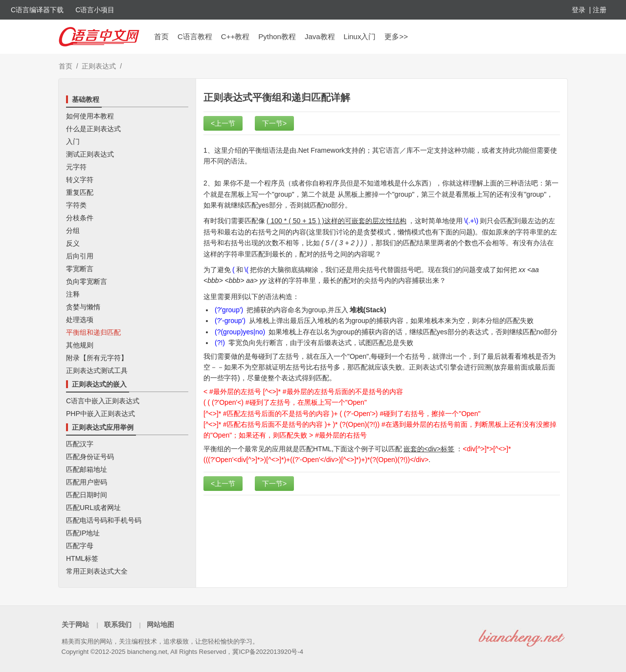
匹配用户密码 (87, 482)
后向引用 (80, 256)
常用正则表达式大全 (97, 571)
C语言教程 (195, 36)
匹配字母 (80, 546)
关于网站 (75, 625)
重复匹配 (80, 192)
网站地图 (160, 625)
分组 (73, 231)
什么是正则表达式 (93, 129)
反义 (73, 243)
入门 (73, 141)
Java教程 (320, 36)
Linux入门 (360, 36)
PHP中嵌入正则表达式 (101, 414)
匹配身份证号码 (90, 457)
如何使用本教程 (90, 116)
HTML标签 (82, 558)
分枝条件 (80, 218)
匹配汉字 (80, 444)
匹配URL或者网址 (93, 508)
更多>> (396, 36)
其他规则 (80, 345)
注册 (600, 10)
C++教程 (235, 36)
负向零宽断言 (87, 281)
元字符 (76, 167)
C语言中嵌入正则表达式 (103, 401)
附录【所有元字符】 (97, 358)
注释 (73, 294)
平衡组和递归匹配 (93, 332)
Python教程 (277, 36)
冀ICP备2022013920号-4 (268, 652)
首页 (161, 36)
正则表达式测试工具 (97, 371)
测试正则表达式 (90, 154)
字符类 (76, 205)
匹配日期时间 (87, 495)
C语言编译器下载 (37, 10)
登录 (579, 10)
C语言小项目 (95, 10)
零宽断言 (80, 269)
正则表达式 (99, 66)
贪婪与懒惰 (83, 307)
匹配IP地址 (83, 533)
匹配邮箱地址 (87, 469)
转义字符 (80, 180)
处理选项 (80, 320)
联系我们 (118, 625)
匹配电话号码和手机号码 (104, 520)
